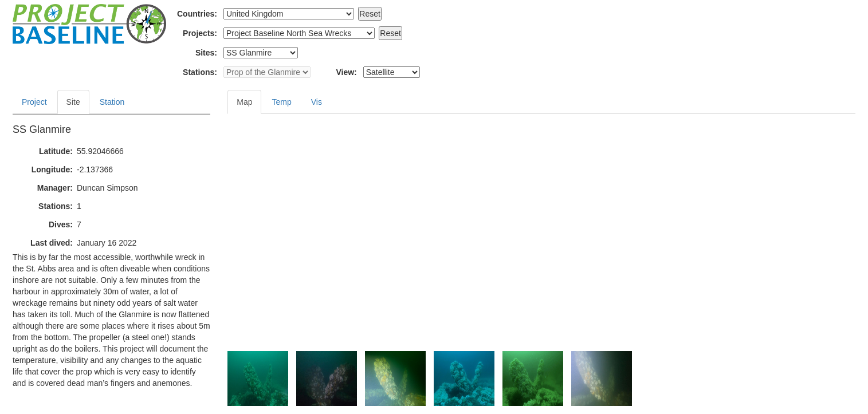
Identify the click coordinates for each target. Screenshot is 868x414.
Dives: (61, 224)
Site (73, 102)
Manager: (55, 188)
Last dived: (52, 243)
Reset (370, 14)
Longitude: (52, 169)
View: (346, 72)
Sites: (206, 53)
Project (34, 102)
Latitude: (56, 151)
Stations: (200, 72)
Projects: (200, 33)
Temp (281, 102)
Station (112, 102)
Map (244, 102)
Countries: (197, 14)
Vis (317, 102)
